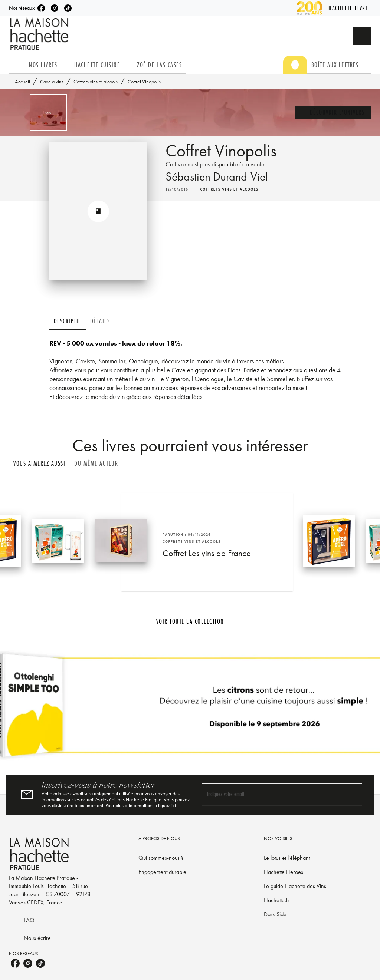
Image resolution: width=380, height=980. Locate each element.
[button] (333, 112)
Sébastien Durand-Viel (217, 177)
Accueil (22, 82)
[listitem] (41, 8)
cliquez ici (166, 805)
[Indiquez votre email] (273, 794)
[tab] (17, 65)
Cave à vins (52, 82)
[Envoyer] (353, 795)
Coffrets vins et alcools (96, 82)
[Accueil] (40, 34)
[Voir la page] (190, 708)
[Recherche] (362, 36)
